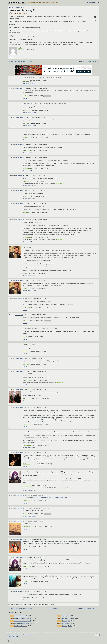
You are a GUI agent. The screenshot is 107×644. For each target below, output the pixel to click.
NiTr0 (24, 137)
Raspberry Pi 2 (66, 621)
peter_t (25, 597)
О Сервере (10, 635)
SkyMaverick (26, 464)
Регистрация (91, 2)
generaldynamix (27, 486)
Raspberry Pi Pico (67, 626)
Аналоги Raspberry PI (21, 616)
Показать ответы (27, 112)
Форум (48, 2)
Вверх (97, 635)
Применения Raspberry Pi (22, 623)
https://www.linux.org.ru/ (13, 638)
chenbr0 (25, 273)
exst (24, 351)
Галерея (37, 2)
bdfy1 (24, 337)
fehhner (25, 424)
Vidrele (25, 398)
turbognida (26, 81)
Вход (97, 2)
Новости (31, 2)
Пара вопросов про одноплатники (87, 61)
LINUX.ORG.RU (17, 2)
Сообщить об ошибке (13, 636)
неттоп (25, 13)
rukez (24, 212)
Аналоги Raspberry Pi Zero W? (23, 618)
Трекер (53, 2)
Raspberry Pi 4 (66, 623)
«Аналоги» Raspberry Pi (22, 10)
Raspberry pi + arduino (21, 626)
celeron (13, 13)
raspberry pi (19, 13)
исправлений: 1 (60, 183)
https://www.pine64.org (60, 498)
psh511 (20, 48)
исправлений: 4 (59, 240)
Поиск (58, 2)
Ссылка (11, 57)
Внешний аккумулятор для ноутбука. (21, 61)
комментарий (19, 88)
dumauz (25, 181)
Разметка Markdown (28, 635)
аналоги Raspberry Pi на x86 (23, 621)
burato (24, 110)
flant (24, 547)
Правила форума (18, 635)
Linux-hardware (19, 7)
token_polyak (26, 527)
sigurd (24, 168)
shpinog (25, 581)
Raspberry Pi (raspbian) (68, 618)
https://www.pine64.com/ (42, 498)
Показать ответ (27, 83)
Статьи (43, 2)
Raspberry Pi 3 (65, 616)
